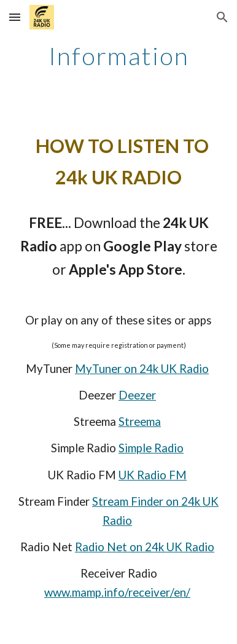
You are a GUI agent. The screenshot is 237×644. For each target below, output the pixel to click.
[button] (15, 17)
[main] (118, 56)
